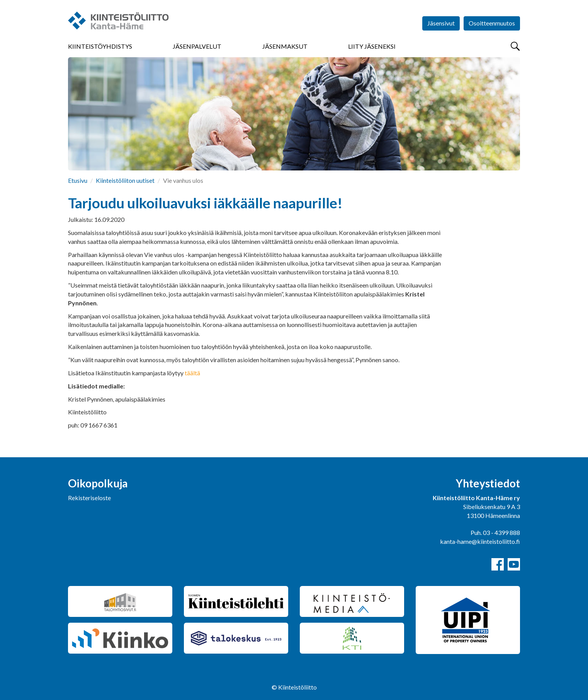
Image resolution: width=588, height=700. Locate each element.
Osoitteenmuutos (492, 23)
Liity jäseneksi (372, 46)
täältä (192, 373)
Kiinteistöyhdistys (100, 46)
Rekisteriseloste (89, 498)
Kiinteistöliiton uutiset (125, 180)
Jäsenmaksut (285, 46)
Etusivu (78, 180)
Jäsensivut (441, 23)
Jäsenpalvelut (197, 46)
